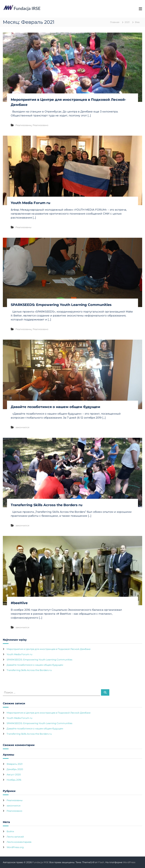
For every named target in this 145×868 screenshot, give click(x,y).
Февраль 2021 (15, 764)
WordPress (129, 862)
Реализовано (40, 125)
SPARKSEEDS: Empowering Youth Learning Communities (61, 305)
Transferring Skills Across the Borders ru (47, 505)
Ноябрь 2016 (14, 780)
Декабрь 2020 (15, 769)
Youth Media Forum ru (30, 203)
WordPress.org (15, 847)
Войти (10, 831)
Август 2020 (14, 774)
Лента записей (15, 837)
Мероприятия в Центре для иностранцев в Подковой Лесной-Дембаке (49, 649)
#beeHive (19, 603)
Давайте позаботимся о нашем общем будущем (56, 407)
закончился (22, 427)
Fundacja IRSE (40, 862)
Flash (101, 862)
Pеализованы (23, 125)
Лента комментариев (19, 842)
